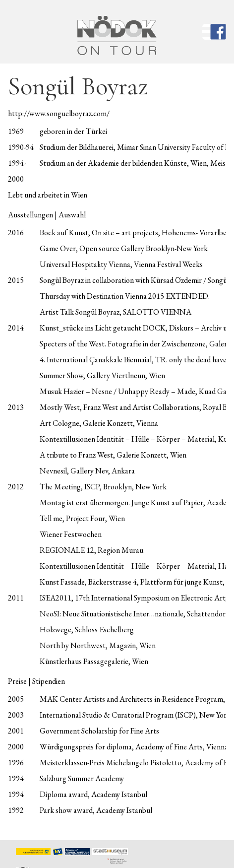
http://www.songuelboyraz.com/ (59, 113)
